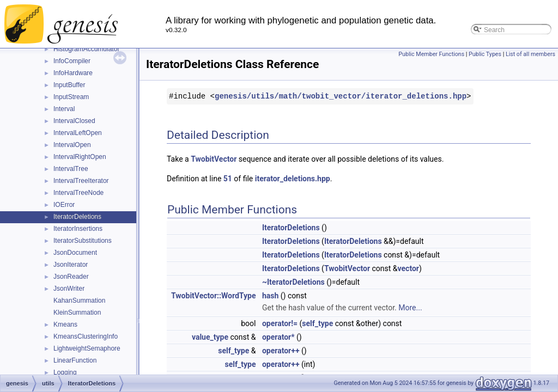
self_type (317, 323)
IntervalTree (71, 169)
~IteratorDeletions (293, 282)
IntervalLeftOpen (78, 133)
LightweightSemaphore (87, 348)
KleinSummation (77, 313)
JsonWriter (69, 289)
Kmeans (65, 324)
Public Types (485, 54)
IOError (64, 205)
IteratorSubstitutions (83, 241)
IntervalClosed (74, 121)
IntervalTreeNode (78, 193)
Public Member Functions (431, 54)
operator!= (280, 323)
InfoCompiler (72, 61)
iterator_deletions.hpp (293, 179)
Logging (65, 372)
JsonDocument (75, 253)
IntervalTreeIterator (81, 181)
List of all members (530, 54)
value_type (210, 337)
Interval (64, 109)
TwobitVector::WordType (213, 296)
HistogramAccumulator (86, 49)
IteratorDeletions (77, 217)
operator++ (281, 351)
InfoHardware (73, 73)
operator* (278, 337)
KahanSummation (79, 301)
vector (408, 268)
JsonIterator (71, 265)
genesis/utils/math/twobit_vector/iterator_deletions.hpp (341, 96)
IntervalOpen (72, 145)
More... (410, 308)
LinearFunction (75, 360)
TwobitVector (214, 159)
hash (270, 296)
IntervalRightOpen (80, 157)
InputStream (71, 97)
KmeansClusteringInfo (86, 336)
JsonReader (71, 277)
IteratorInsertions (78, 229)
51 (228, 179)
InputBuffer (69, 85)
